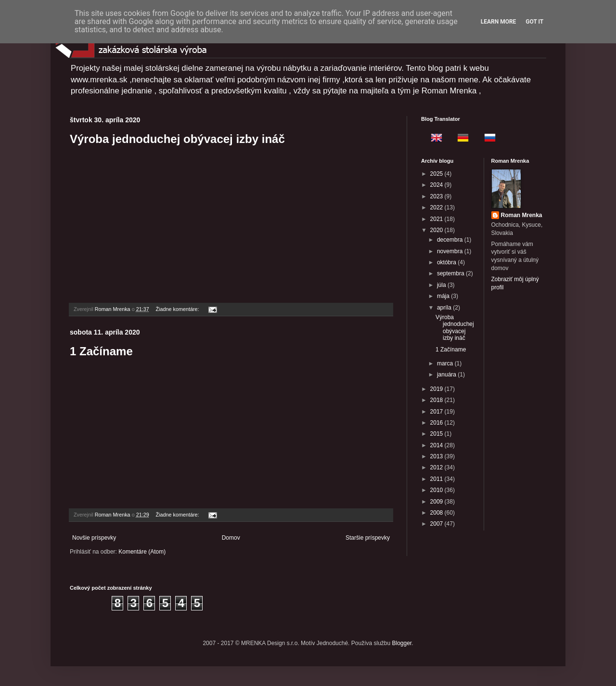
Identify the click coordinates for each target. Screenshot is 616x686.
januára (447, 375)
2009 (437, 502)
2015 (437, 434)
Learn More (499, 22)
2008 (437, 513)
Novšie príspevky (94, 538)
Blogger (402, 643)
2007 (437, 524)
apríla (445, 308)
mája (444, 296)
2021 (437, 219)
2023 (437, 196)
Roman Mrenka (522, 215)
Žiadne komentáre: (178, 309)
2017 (437, 412)
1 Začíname (101, 351)
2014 (437, 445)
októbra (447, 262)
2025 (437, 174)
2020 (437, 230)
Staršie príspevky (368, 538)
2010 (437, 490)
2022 (437, 207)
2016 (437, 423)
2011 (437, 479)
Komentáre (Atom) (142, 552)
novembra (451, 251)
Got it (534, 22)
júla (442, 285)
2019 (437, 389)
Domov (231, 538)
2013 (437, 456)
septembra (451, 273)
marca (446, 363)
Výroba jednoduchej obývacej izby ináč (177, 139)
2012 (437, 467)
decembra (451, 240)
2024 (437, 185)
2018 (437, 400)
